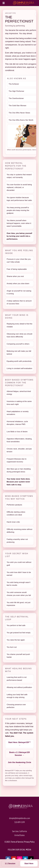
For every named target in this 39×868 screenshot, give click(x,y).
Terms (13, 842)
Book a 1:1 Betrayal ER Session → (19, 754)
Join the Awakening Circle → (19, 764)
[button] (4, 3)
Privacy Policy (29, 842)
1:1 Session (10, 864)
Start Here (29, 864)
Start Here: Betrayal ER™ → (19, 744)
